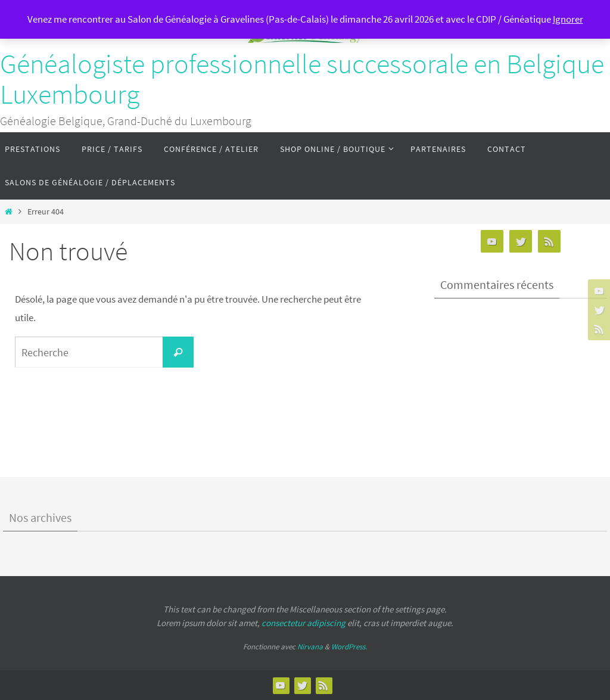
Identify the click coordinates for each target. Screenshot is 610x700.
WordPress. (349, 647)
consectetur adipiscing (304, 623)
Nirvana (310, 647)
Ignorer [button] (568, 19)
